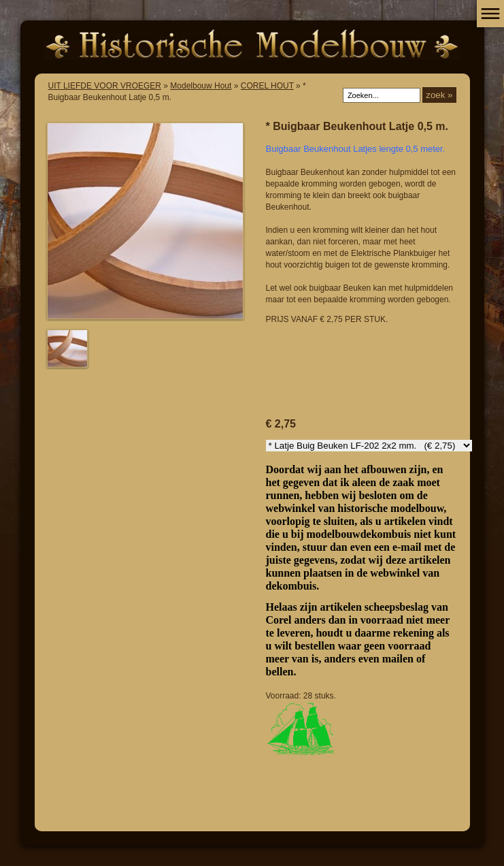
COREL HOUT (267, 86)
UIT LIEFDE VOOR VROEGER (105, 86)
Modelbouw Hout (201, 86)
